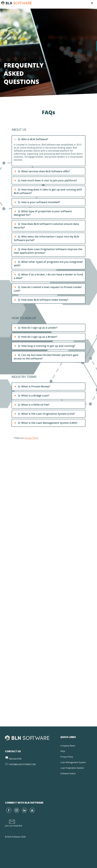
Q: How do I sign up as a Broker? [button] (35, 337)
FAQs (63, 751)
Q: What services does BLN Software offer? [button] (42, 171)
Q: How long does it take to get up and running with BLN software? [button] (48, 191)
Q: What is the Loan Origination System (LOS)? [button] (44, 414)
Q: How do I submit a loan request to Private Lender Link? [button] (48, 289)
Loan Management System (73, 762)
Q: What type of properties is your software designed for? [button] (43, 213)
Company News (68, 746)
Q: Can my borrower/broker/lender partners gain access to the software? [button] (46, 357)
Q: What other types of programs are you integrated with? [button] (48, 264)
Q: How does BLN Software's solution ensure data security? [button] (46, 226)
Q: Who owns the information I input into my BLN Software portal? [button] (46, 238)
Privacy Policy (31, 438)
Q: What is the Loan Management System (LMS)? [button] (46, 423)
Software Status (68, 773)
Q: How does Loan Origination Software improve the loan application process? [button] (48, 251)
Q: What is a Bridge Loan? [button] (31, 396)
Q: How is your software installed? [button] (37, 202)
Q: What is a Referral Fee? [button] (32, 405)
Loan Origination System (72, 768)
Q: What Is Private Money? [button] (32, 386)
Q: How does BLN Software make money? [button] (41, 300)
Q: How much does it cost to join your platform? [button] (45, 180)
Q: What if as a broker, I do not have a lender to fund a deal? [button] (48, 276)
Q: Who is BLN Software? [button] (31, 139)
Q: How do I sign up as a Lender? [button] (36, 328)
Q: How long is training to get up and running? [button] (44, 346)
